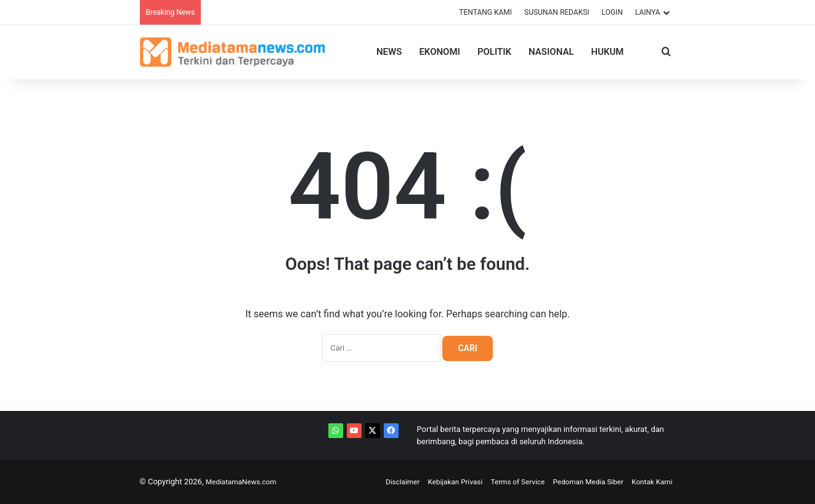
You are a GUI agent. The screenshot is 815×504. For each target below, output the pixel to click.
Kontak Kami (650, 482)
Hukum (608, 52)
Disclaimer (377, 482)
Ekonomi (439, 52)
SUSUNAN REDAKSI (557, 12)
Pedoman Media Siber (580, 482)
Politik (494, 52)
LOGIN (612, 12)
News (389, 52)
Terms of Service (502, 482)
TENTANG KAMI (485, 12)
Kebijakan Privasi (434, 482)
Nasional (551, 52)
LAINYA (648, 12)
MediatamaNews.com (245, 482)
